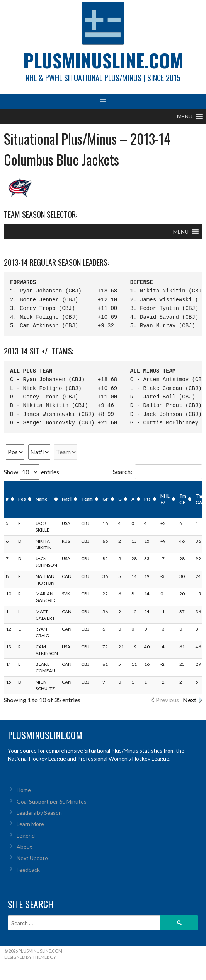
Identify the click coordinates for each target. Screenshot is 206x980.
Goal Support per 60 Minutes (52, 801)
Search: (157, 471)
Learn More (30, 824)
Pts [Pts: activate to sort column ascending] (147, 499)
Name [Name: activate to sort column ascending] (42, 499)
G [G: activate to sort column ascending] (120, 499)
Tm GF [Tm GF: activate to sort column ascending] (183, 499)
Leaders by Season (39, 813)
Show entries (31, 472)
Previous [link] (167, 700)
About (24, 847)
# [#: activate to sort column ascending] (7, 499)
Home (24, 790)
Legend (26, 835)
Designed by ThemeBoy (30, 957)
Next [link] (190, 700)
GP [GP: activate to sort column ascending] (106, 499)
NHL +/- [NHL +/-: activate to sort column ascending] (165, 499)
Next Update (32, 858)
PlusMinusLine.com (103, 60)
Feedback (28, 870)
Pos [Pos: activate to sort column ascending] (22, 499)
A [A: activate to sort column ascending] (133, 499)
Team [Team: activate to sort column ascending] (87, 499)
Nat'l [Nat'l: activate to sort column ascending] (67, 499)
